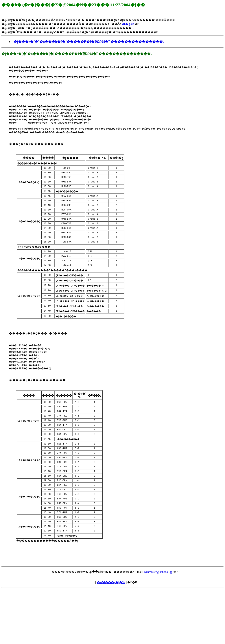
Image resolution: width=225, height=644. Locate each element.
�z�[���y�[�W (111, 616)
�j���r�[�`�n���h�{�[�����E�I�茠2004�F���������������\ (89, 42)
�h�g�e (128, 24)
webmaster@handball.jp (159, 606)
